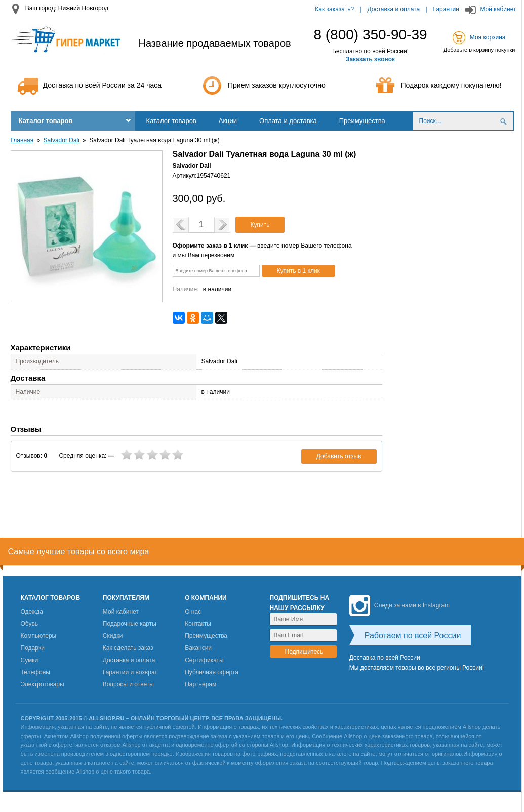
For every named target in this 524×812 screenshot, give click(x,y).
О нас (193, 612)
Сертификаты (204, 660)
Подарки (33, 648)
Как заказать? (334, 9)
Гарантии (446, 9)
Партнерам (200, 684)
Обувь (30, 624)
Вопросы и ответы (128, 684)
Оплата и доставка (288, 121)
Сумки (30, 660)
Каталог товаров (46, 121)
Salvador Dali (62, 140)
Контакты (198, 624)
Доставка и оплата (394, 9)
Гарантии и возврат (130, 672)
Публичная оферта (212, 672)
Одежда (32, 612)
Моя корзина (488, 37)
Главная (22, 140)
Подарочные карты (130, 624)
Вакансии (198, 648)
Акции (228, 121)
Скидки (113, 636)
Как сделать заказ (128, 648)
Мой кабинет (498, 9)
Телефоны (35, 672)
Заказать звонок (370, 59)
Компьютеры (39, 636)
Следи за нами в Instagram (399, 605)
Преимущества (362, 121)
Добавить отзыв (339, 456)
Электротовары (43, 684)
